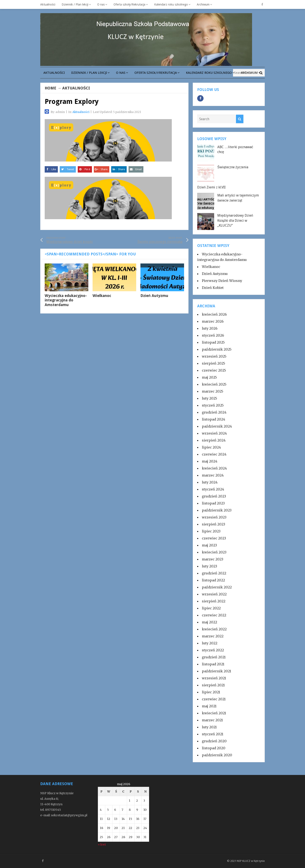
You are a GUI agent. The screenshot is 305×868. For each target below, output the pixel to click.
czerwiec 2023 (214, 538)
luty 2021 (209, 727)
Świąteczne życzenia (233, 167)
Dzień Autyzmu (154, 296)
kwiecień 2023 (214, 552)
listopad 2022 (213, 580)
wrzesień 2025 (214, 356)
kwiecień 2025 (214, 384)
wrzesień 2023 (214, 517)
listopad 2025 (213, 342)
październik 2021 (216, 671)
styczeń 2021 (213, 734)
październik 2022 (217, 587)
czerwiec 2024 (214, 454)
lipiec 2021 (211, 692)
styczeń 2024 (213, 489)
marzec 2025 (213, 391)
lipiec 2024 (211, 447)
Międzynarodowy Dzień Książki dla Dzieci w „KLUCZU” (235, 220)
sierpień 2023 (213, 524)
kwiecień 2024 (214, 468)
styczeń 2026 (213, 335)
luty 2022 (210, 643)
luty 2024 (210, 482)
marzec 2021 (212, 720)
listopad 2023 (213, 503)
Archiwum (203, 4)
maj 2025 (209, 377)
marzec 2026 (213, 321)
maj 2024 (210, 461)
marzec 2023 (213, 559)
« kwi (102, 844)
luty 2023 (209, 566)
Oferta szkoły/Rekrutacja (129, 4)
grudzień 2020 (214, 741)
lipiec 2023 (211, 531)
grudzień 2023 (214, 496)
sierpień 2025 (213, 363)
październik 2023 (217, 510)
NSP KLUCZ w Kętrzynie (251, 861)
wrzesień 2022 (214, 594)
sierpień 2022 (214, 601)
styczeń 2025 (213, 405)
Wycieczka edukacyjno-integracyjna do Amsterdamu (66, 300)
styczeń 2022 (213, 650)
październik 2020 (217, 755)
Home (51, 88)
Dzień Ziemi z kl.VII (211, 187)
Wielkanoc (102, 296)
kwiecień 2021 (214, 713)
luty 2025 (209, 398)
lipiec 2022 (211, 608)
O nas (101, 4)
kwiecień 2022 (214, 629)
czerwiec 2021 (214, 699)
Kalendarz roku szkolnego (171, 4)
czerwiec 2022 (214, 615)
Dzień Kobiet (213, 288)
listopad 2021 (213, 664)
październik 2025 (217, 349)
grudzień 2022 (214, 573)
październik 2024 (217, 426)
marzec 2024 (213, 475)
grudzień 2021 (214, 657)
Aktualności (48, 4)
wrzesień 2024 (214, 433)
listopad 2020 (214, 748)
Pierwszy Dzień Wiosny (222, 281)
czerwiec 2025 (214, 370)
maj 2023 (209, 545)
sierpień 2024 (214, 440)
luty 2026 (210, 328)
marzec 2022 (213, 636)
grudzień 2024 (214, 412)
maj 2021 (209, 706)
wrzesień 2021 (214, 678)
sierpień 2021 (213, 685)
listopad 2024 (213, 419)
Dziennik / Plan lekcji (75, 4)
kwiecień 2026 (214, 314)
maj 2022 (209, 622)
